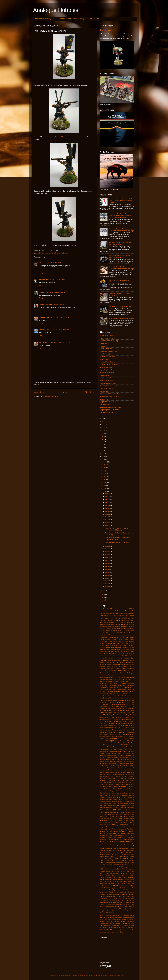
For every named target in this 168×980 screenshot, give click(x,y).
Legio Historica (108, 789)
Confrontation (131, 683)
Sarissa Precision (116, 863)
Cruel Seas (103, 692)
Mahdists (103, 793)
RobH (128, 854)
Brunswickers (130, 662)
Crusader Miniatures (114, 692)
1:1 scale (124, 609)
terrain (127, 892)
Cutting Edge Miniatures (116, 694)
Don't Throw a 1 (105, 354)
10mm (106, 615)
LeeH (129, 787)
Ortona (125, 823)
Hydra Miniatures (118, 758)
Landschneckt (104, 783)
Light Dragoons (130, 789)
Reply (41, 273)
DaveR (107, 698)
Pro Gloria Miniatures (127, 840)
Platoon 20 (122, 838)
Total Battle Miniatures (119, 905)
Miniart (127, 801)
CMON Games (119, 681)
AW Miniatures (104, 641)
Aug (105, 474)
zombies (107, 932)
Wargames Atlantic (116, 919)
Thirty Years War (128, 896)
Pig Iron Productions (119, 836)
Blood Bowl (126, 654)
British (116, 662)
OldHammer (125, 820)
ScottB (116, 867)
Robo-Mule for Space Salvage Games (121, 318)
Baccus (122, 641)
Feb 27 (108, 497)
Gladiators (131, 739)
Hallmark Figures (123, 749)
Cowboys (128, 687)
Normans (131, 812)
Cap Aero (110, 669)
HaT (129, 751)
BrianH (109, 660)
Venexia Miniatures (112, 911)
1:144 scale (107, 611)
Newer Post (39, 392)
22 (103, 433)
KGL (110, 774)
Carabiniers (131, 669)
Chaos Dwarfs (130, 675)
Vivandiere (107, 915)
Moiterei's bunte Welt (106, 381)
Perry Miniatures (128, 831)
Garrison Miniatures (129, 736)
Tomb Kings (126, 902)
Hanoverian (103, 751)
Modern (120, 803)
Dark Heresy (118, 696)
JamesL (132, 766)
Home (65, 392)
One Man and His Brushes (108, 386)
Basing (122, 643)
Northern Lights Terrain (113, 816)
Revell (121, 852)
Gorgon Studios (119, 741)
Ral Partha (113, 846)
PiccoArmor (109, 836)
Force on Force (108, 725)
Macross (132, 791)
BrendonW (103, 660)
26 (103, 422)
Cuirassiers (103, 694)
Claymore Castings (105, 681)
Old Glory (103, 820)
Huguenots (112, 755)
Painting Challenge (119, 825)
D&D (124, 694)
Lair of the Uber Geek (107, 373)
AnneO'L (116, 633)
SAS (123, 863)
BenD (113, 648)
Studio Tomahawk (125, 888)
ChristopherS (104, 679)
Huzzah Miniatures (108, 758)
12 (103, 594)
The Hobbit (120, 894)
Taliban (102, 892)
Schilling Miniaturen (125, 865)
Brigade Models (129, 660)
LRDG (120, 791)
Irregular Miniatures (106, 764)
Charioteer (114, 677)
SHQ (133, 871)
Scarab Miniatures (109, 865)
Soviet (118, 875)
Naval (124, 810)
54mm (132, 620)
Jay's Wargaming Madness (108, 370)
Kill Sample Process (124, 774)
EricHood (106, 976)
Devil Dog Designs (129, 698)
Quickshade (128, 844)
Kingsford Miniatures (62, 137)
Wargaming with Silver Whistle (110, 410)
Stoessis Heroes (124, 886)
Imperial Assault (129, 760)
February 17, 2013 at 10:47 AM (55, 305)
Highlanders (109, 753)
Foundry (122, 727)
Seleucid (114, 869)
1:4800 (108, 613)
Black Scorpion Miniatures (112, 652)
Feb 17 (108, 526)
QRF (131, 842)
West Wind (103, 928)
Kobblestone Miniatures (107, 781)
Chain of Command (113, 673)
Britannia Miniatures (106, 662)
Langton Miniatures (122, 783)
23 (103, 430)
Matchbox (125, 795)
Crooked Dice (131, 690)
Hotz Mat (106, 755)
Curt (108, 694)
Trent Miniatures (109, 907)
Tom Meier (120, 902)
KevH (133, 772)
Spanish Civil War (106, 877)
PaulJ (105, 829)
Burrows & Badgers (112, 665)
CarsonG (108, 671)
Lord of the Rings (108, 791)
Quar (108, 844)
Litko (101, 791)
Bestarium (122, 648)
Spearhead (131, 877)
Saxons (102, 865)
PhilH (128, 833)
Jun (105, 479)
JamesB (125, 766)
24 (103, 427)
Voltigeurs (113, 915)
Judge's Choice (104, 772)
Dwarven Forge (130, 702)
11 (103, 597)
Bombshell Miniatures (123, 658)
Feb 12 (108, 555)
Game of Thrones (116, 734)
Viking (128, 913)
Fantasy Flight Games (114, 715)
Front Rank (121, 732)
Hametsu (132, 749)
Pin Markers (103, 838)
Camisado (103, 346)
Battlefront (131, 645)
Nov (105, 465)
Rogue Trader (109, 857)
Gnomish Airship (107, 30)
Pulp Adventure (124, 842)
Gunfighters (106, 749)
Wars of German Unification (115, 926)
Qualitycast (102, 844)
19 (103, 442)
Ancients (102, 631)
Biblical (127, 648)
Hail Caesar (114, 749)
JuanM (132, 770)
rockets (102, 857)
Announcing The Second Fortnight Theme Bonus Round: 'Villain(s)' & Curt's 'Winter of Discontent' (120, 216)
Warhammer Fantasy (113, 923)
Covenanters (121, 688)
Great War (126, 743)
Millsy (132, 799)
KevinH (102, 774)
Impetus (102, 762)
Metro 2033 (131, 797)
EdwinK (117, 706)
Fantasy (103, 715)
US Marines (126, 909)
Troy (121, 907)
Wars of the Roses (129, 926)
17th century (118, 615)
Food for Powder (108, 723)
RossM (126, 856)
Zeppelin (102, 932)
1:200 (112, 611)
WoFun (101, 930)
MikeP (116, 799)
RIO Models (116, 854)
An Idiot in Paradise (128, 629)
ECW (112, 706)
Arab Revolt (131, 633)
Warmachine (131, 923)
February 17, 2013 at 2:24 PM (60, 342)
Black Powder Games (107, 338)
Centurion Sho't (130, 671)
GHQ (120, 739)
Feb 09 (108, 564)
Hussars (127, 755)
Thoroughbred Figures (106, 898)
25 (103, 424)
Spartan (115, 877)
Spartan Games (122, 877)
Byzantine (127, 665)
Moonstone (103, 806)
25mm (118, 618)
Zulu (118, 932)
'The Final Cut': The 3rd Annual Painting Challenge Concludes (119, 281)
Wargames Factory (106, 921)
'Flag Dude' (103, 609)
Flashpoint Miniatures (128, 721)
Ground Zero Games (124, 747)
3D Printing (108, 620)
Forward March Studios (107, 362)
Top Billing (108, 905)
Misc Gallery (79, 19)
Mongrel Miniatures (129, 803)
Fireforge (102, 719)
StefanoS (118, 884)
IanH (127, 758)
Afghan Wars (107, 627)
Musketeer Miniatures (127, 808)
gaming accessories (118, 736)
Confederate (122, 683)
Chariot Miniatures (105, 677)
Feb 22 (108, 511)
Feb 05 (108, 575)
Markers (107, 795)
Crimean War (108, 690)
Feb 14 (108, 549)
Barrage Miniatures (106, 643)
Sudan (132, 888)
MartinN (119, 795)
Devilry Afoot (104, 700)
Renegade (119, 850)
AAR (125, 623)
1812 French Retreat (128, 615)
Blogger (121, 976)
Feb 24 (108, 505)
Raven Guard (126, 846)
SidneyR (102, 873)
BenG (117, 647)
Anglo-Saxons (130, 631)
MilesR (127, 799)
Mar (105, 488)
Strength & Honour (114, 888)
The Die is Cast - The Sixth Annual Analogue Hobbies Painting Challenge (121, 268)
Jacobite (118, 766)
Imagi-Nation (107, 760)
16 (103, 451)
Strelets (107, 888)
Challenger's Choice (115, 675)
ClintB (112, 681)
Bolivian (132, 656)
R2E (133, 844)
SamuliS (125, 861)
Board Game (126, 656)
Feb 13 (108, 552)
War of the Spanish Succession (113, 917)
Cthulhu (132, 692)
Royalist (132, 857)
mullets (132, 806)
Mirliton (106, 803)
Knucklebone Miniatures (108, 778)
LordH (116, 791)
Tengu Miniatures (120, 892)
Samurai (66, 253)
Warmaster (103, 925)
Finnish (132, 717)
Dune (124, 702)
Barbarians (131, 641)
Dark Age (111, 696)
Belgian (108, 648)
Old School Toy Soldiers (114, 820)
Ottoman (109, 825)
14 (103, 456)
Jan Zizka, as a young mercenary (120, 307)
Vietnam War (115, 913)
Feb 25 (108, 502)
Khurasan (115, 774)
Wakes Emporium (124, 915)
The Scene (117, 896)
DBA (111, 698)
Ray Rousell (43, 317)
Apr (105, 485)
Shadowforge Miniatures (113, 871)
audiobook (108, 639)
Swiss (111, 890)
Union (120, 909)
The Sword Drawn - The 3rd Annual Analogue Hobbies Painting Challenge (121, 230)
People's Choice (104, 831)
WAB (117, 915)
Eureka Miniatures (106, 713)
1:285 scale (126, 611)
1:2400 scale (118, 611)
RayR (132, 846)
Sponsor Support (130, 879)
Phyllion (42, 292)
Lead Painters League (120, 787)
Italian (128, 764)
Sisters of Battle (110, 873)
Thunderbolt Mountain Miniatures (109, 900)
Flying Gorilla (104, 359)
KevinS (106, 774)
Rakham (106, 846)
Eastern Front (131, 704)
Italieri (106, 766)
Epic (121, 711)
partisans (118, 827)
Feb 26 (108, 499)
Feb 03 (108, 581)
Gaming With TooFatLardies (109, 365)
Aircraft (123, 627)
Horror (129, 753)
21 (103, 436)
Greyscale (103, 747)
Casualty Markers (116, 671)
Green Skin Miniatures (123, 745)
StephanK (124, 884)
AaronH (129, 623)
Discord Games (117, 700)
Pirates (110, 838)
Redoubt (102, 850)
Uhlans (115, 909)
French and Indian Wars (108, 732)
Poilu (128, 838)
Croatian (114, 690)
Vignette (123, 913)
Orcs (121, 823)
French (132, 730)
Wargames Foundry (120, 921)
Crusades (125, 692)
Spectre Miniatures (106, 879)
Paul (130, 827)
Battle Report (110, 646)
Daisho (132, 694)
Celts (124, 671)
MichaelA (102, 799)
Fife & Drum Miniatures (122, 717)
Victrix (109, 913)
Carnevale (102, 671)
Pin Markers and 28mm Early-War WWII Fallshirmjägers (120, 256)
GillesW (125, 739)
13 (103, 459)
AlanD (130, 627)
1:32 (101, 613)
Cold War (126, 681)
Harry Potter (109, 751)
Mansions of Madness (128, 793)
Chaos (123, 675)
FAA (115, 713)
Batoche (127, 643)
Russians (126, 859)
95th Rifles (110, 623)
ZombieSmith (113, 932)
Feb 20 (108, 517)
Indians (117, 762)
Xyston (114, 930)
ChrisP (132, 677)
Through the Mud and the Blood (124, 898)
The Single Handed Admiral (109, 394)
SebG (101, 869)
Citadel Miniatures (115, 679)
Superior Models (104, 890)
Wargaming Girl (105, 404)
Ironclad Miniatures (129, 762)
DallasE (102, 696)
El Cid (129, 706)
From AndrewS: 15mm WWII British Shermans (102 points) (117, 529)
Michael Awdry (44, 342)
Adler (101, 627)
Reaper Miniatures (106, 848)
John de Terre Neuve (121, 768)
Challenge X (123, 673)
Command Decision (112, 683)
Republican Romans (110, 852)
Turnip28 (132, 907)
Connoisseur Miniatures (108, 685)
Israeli (114, 764)
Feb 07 (108, 569)
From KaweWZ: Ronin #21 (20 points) (118, 542)
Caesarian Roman (105, 667)
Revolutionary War (129, 852)
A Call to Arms (119, 623)
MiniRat (102, 803)
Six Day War (119, 873)
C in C (132, 665)
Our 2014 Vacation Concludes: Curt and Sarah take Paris (120, 243)
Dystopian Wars (104, 704)
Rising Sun (123, 854)
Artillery (127, 637)
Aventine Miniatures (129, 639)
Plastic (115, 838)
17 (103, 448)
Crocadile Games (122, 690)
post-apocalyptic (113, 840)
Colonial (132, 681)
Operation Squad (108, 823)
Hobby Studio (117, 753)
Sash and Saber (129, 863)
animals (111, 633)
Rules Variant (104, 859)
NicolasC (113, 812)
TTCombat (126, 907)
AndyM (115, 631)
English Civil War (113, 710)
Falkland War (121, 713)
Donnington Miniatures (106, 702)
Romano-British (119, 857)
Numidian (107, 818)
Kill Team (132, 774)
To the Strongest (111, 902)
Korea (119, 781)
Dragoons (120, 702)
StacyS (101, 882)
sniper (109, 875)
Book (133, 658)
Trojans (117, 907)
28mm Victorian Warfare (108, 336)
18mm (101, 618)
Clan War (131, 679)
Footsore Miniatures (121, 723)
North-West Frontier (121, 814)
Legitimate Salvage (119, 789)
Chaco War (103, 673)
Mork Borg (117, 806)
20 (103, 439)
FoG (101, 723)
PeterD (123, 833)
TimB (122, 900)
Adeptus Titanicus (129, 625)
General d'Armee (104, 739)
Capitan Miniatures (120, 669)
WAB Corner (104, 399)
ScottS (121, 867)
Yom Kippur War (130, 930)
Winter (132, 928)
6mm (101, 622)
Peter (110, 833)
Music (116, 808)
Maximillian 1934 (111, 797)
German (113, 738)
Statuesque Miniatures (117, 882)
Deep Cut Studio (118, 698)
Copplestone (104, 687)
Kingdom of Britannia (116, 776)
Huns (123, 755)
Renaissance (110, 850)
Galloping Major (130, 732)
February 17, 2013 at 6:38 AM (56, 279)
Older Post (90, 392)
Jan (105, 590)
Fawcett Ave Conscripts (107, 357)
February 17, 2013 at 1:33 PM (60, 330)
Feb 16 (108, 546)
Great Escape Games (115, 743)
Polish (132, 838)
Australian (114, 639)
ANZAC (121, 633)
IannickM (132, 758)
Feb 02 (108, 584)
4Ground (127, 620)
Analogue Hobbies (56, 10)
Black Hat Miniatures (124, 650)
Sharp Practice (126, 871)
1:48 (104, 613)
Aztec (117, 641)
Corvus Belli (113, 688)
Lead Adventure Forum (107, 378)
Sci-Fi (132, 865)
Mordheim (110, 806)
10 (103, 600)
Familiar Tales (130, 713)
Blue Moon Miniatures (116, 656)
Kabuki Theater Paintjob (115, 772)
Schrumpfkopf (44, 330)
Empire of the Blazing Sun (119, 708)
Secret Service (108, 869)
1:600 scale (120, 613)
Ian (40, 263)
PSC (117, 842)
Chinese (126, 677)
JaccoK (112, 766)
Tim (119, 900)
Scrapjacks (127, 867)
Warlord (124, 923)
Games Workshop (128, 734)
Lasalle (129, 783)
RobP (133, 854)
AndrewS (109, 631)
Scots (112, 867)
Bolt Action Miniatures (107, 658)
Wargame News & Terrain (108, 402)
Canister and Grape (106, 349)
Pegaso (124, 829)
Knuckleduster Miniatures (126, 778)
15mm (111, 615)
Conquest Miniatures (126, 685)
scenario (117, 865)
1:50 (111, 613)
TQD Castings (130, 905)
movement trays (125, 806)
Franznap (119, 730)
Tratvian (102, 907)
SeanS (132, 867)
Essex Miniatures (128, 710)
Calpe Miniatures (116, 667)
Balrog (126, 641)
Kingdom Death (104, 776)
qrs (133, 842)
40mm (121, 620)
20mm (113, 618)
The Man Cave (104, 391)
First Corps (119, 719)
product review (104, 842)
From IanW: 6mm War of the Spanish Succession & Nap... (117, 539)
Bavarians (103, 648)
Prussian (113, 842)
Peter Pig (116, 833)
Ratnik (119, 846)
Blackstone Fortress (116, 654)
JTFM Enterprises (124, 770)
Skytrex (132, 873)
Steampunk (127, 882)
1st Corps (107, 618)
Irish (121, 762)
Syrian (121, 890)
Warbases (126, 917)
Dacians (128, 694)
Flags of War (107, 721)
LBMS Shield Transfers (112, 785)
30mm (101, 620)
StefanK (112, 884)
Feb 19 (108, 520)
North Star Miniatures (107, 814)
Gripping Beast (112, 747)
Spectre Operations (118, 879)
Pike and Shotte (129, 836)
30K (133, 618)
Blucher (107, 656)
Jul (105, 476)
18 (103, 445)
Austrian (120, 639)
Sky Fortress (126, 873)
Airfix (127, 627)
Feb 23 (108, 508)
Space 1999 (125, 875)
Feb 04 (108, 578)
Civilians (124, 679)
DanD (106, 696)
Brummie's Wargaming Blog (109, 341)
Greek (113, 745)
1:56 (114, 613)
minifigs (132, 801)
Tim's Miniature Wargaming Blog (110, 396)
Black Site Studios (125, 652)
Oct (105, 468)
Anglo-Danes (122, 631)
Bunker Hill (103, 343)
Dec (105, 462)
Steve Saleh (109, 886)
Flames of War (117, 721)
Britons (122, 662)
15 (103, 454)
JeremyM (110, 768)
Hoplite (124, 753)
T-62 (124, 890)
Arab (125, 633)
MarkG (113, 795)
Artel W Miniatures (119, 637)
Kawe (46, 253)
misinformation (113, 803)
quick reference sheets (116, 844)
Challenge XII (103, 675)
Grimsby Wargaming (106, 367)
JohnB (107, 770)
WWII (109, 930)
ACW (121, 625)
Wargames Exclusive (128, 919)
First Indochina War (128, 719)
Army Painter (109, 637)
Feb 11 (108, 558)
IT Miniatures (121, 764)
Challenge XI (131, 673)
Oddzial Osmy (117, 818)
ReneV (125, 850)
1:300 (133, 611)
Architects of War (105, 635)
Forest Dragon (116, 725)
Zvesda (122, 932)
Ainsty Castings (116, 627)
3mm (114, 620)
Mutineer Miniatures (105, 810)
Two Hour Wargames (106, 909)
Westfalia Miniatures (114, 928)
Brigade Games (117, 660)
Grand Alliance (130, 741)
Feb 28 (108, 494)
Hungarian (118, 755)
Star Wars (107, 882)
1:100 (128, 609)
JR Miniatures (114, 770)
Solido (114, 875)
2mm (130, 618)
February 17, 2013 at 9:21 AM (55, 292)
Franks (109, 730)
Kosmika (125, 781)
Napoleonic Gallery (63, 19)
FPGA (128, 728)
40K (117, 620)
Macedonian (126, 791)
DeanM (42, 305)
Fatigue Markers (109, 717)
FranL (114, 730)
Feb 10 (108, 561)
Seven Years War (123, 869)
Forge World (124, 725)
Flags (101, 721)
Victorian (122, 911)
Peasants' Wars (117, 829)
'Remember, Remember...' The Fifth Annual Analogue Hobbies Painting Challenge (120, 201)
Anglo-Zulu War (104, 633)
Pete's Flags (104, 833)
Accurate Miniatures (112, 625)
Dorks (115, 702)
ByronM (121, 665)
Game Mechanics (105, 734)
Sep (105, 471)
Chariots (120, 677)
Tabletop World (130, 890)
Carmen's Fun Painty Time (108, 351)
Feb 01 (108, 587)
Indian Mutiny (109, 762)
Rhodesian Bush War (106, 854)
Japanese (103, 768)
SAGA (112, 861)
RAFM (101, 846)
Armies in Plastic (117, 635)
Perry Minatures (115, 831)
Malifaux (108, 793)
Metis (125, 797)
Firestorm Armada (110, 719)
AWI (114, 641)
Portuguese (103, 840)
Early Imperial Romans (118, 704)
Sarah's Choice (105, 863)
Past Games (125, 827)
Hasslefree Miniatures (120, 751)
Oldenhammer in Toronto (108, 383)
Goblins (102, 741)
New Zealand (130, 810)
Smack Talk (103, 875)
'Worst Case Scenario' (114, 609)
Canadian (103, 669)
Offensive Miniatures (128, 818)
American (117, 629)
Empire (108, 708)
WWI (105, 930)
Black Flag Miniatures (112, 650)
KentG (128, 772)
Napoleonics (117, 810)
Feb (105, 491)
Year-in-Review (120, 930)
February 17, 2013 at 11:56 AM (59, 317)
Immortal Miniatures (118, 760)
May (105, 482)
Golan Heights (109, 741)
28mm (41, 253)
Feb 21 (108, 514)
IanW (101, 760)
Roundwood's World (106, 388)
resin (117, 852)
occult (111, 818)
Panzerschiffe (131, 825)
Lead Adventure (125, 785)
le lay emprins (104, 375)
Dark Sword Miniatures (128, 696)
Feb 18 (108, 523)
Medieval (120, 797)
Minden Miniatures (118, 801)
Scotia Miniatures (105, 867)
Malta (112, 793)
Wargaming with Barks (107, 412)
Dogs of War (131, 700)
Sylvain (116, 890)
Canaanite (131, 667)
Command (103, 683)
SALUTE (118, 861)
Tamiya (106, 892)
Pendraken (131, 829)
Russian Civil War (115, 859)
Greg (133, 745)
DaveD (102, 698)
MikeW (121, 799)
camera (125, 667)
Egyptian (123, 706)
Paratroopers (111, 827)
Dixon (124, 700)
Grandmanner (104, 743)
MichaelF (109, 799)
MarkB (101, 795)
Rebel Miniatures (118, 848)
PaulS (109, 829)
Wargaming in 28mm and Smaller (111, 407)
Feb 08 (108, 566)
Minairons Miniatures (105, 801)
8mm (105, 623)
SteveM (116, 886)
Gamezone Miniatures (105, 736)
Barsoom (116, 643)
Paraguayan (103, 827)
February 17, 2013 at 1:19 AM (52, 263)
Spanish (132, 875)
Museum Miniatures (106, 808)
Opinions (116, 823)
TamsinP (42, 279)
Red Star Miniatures (129, 848)
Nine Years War (122, 812)
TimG (127, 900)
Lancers (132, 781)
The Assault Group (111, 894)
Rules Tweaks (93, 19)
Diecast (110, 700)
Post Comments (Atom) (51, 397)
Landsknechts (112, 783)
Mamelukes (118, 793)
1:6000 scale (127, 613)
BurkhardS (103, 665)
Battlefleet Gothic (121, 646)
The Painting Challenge (43, 19)
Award (110, 641)
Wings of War (126, 928)
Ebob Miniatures (104, 706)
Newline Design (105, 812)
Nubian (122, 816)
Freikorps (125, 730)
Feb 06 (108, 572)
